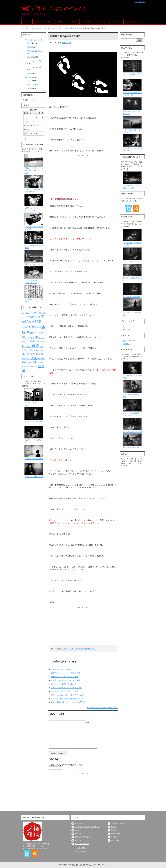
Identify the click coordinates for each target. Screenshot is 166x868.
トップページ (79, 823)
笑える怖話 (102, 21)
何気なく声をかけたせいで (133, 448)
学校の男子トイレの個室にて (63, 669)
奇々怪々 (126, 344)
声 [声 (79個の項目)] (29, 338)
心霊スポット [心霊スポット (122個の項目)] (29, 350)
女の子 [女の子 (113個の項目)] (29, 341)
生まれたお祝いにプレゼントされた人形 (67, 695)
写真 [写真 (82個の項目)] (32, 333)
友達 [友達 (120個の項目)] (41, 333)
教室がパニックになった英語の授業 (66, 673)
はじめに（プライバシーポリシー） (87, 827)
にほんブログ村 (129, 326)
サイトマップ (140, 2)
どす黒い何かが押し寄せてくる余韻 (66, 680)
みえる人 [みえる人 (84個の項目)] (26, 313)
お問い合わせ (131, 21)
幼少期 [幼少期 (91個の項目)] (29, 347)
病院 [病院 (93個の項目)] (43, 359)
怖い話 (29, 43)
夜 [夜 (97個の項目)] (34, 338)
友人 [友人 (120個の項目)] (36, 333)
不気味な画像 (31, 84)
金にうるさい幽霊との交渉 (34, 477)
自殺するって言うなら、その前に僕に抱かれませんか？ (34, 171)
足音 (94, 649)
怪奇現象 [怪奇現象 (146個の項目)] (38, 354)
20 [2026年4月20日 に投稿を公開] (28, 129)
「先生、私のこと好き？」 (133, 262)
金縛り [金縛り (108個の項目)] (31, 366)
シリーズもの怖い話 (34, 67)
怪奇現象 (87, 649)
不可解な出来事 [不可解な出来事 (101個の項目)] (34, 317)
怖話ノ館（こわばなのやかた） (55, 8)
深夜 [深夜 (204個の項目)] (34, 358)
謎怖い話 (73, 21)
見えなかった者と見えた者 (133, 432)
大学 (76, 649)
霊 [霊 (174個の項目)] (40, 366)
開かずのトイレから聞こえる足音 (65, 677)
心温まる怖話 (87, 21)
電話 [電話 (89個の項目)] (36, 367)
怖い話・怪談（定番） (43, 21)
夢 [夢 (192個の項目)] (36, 338)
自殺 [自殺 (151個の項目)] (35, 362)
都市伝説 (30, 74)
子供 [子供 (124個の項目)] (35, 341)
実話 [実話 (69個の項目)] (43, 342)
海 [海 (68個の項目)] (30, 359)
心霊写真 (30, 81)
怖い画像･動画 (30, 77)
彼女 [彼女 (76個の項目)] (41, 347)
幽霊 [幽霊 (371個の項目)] (36, 346)
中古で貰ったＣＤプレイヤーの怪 (65, 691)
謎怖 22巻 (66, 43)
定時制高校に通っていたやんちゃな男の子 (68, 702)
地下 (71, 649)
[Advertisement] (83, 175)
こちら (137, 463)
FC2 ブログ (127, 330)
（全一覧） (116, 21)
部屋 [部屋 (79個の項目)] (26, 367)
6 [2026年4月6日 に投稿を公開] (28, 121)
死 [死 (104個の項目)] (28, 359)
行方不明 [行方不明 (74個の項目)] (41, 363)
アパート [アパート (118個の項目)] (34, 313)
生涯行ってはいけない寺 (33, 264)
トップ (27, 21)
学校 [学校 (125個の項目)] (39, 341)
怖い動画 (30, 88)
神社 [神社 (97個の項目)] (24, 362)
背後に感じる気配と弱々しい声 (64, 684)
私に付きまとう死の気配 (132, 297)
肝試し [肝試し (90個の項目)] (29, 362)
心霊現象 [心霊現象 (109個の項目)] (29, 354)
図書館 (66, 649)
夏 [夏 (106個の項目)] (31, 338)
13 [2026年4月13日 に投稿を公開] (28, 125)
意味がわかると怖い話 (34, 51)
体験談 (59, 649)
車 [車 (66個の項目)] (23, 367)
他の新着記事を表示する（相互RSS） (103, 708)
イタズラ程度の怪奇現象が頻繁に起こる (67, 699)
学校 (81, 649)
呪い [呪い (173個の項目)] (25, 338)
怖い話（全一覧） (31, 40)
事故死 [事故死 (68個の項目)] (39, 327)
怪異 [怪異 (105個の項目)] (24, 359)
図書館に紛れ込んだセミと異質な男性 (67, 688)
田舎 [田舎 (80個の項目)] (39, 359)
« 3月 (24, 139)
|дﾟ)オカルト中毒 (129, 341)
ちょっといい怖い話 (34, 61)
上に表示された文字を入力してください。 (67, 765)
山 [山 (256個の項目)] (24, 346)
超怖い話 (61, 21)
